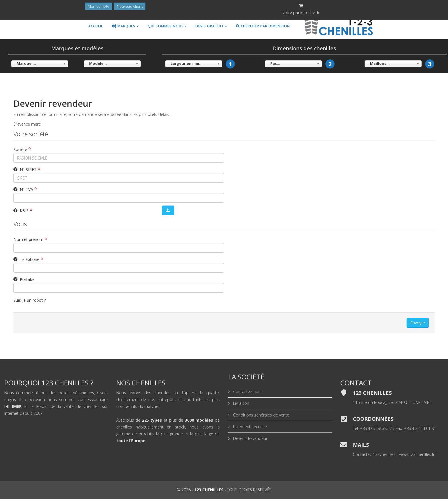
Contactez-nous (247, 392)
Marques (124, 26)
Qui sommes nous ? (167, 26)
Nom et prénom (31, 239)
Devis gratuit (210, 26)
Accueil (96, 26)
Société (23, 149)
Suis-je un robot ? (30, 300)
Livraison (241, 403)
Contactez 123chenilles (374, 454)
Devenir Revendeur (250, 438)
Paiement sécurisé (249, 427)
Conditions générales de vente (261, 415)
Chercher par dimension (263, 26)
